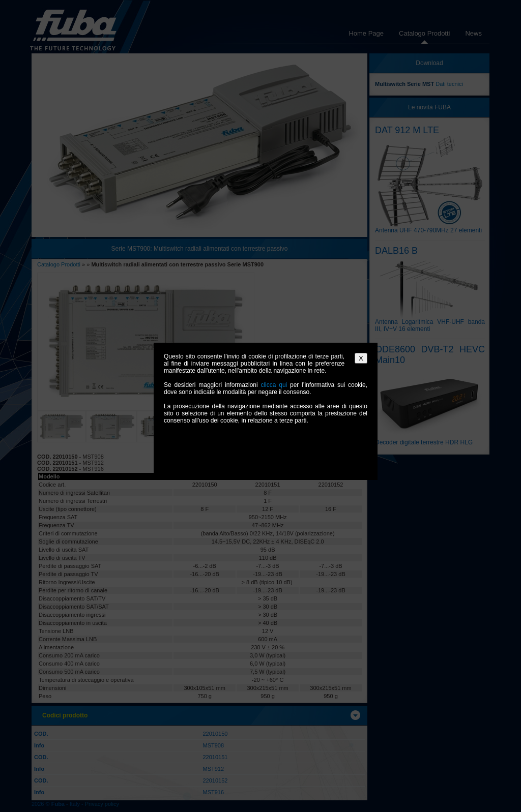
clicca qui (274, 385)
